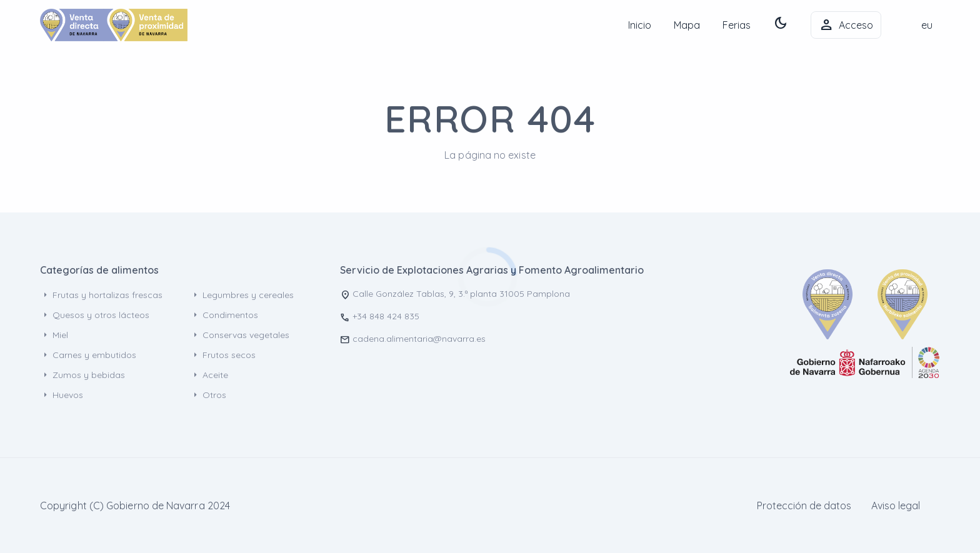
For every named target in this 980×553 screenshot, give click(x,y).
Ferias (737, 25)
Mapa (687, 25)
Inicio (640, 25)
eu (927, 25)
